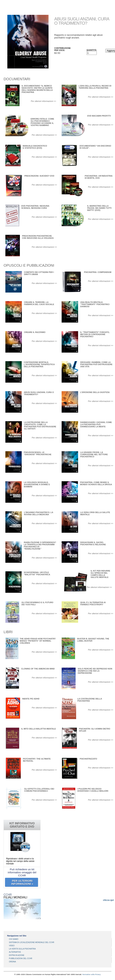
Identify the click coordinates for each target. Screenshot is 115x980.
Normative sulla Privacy (92, 974)
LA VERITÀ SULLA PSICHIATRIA (22, 949)
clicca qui (108, 900)
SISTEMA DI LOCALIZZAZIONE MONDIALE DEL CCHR (32, 942)
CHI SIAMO (14, 939)
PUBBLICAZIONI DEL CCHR (21, 958)
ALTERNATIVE (15, 952)
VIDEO (12, 946)
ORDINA (12, 962)
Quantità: (92, 50)
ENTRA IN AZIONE (17, 955)
